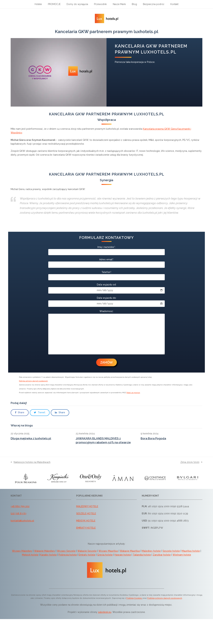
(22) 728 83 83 (18, 514)
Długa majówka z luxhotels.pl (31, 438)
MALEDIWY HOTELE (87, 506)
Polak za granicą (133, 393)
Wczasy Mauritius (108, 551)
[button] (20, 413)
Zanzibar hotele (162, 555)
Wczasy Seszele (66, 551)
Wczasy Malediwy (22, 551)
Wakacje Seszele (87, 551)
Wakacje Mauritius (130, 551)
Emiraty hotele (87, 555)
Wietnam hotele (182, 555)
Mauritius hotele (191, 551)
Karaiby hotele (49, 555)
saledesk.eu (105, 612)
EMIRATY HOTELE (86, 528)
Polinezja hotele (68, 555)
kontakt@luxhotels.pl (22, 521)
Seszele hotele (171, 551)
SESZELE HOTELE (86, 514)
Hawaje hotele (123, 555)
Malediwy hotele (151, 551)
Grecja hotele (105, 555)
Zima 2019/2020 (191, 462)
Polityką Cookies (134, 598)
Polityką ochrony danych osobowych (165, 598)
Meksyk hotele (30, 555)
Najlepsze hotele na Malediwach (31, 462)
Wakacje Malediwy (45, 551)
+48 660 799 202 (20, 506)
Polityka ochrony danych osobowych (33, 381)
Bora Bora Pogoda (153, 438)
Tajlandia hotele (142, 555)
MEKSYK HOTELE (86, 521)
